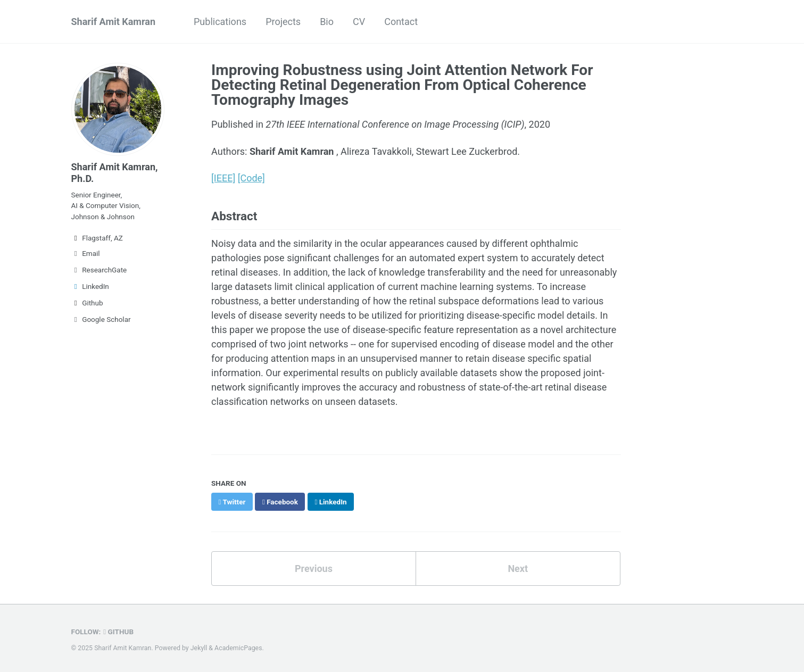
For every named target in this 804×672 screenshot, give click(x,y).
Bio (327, 22)
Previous (314, 569)
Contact (401, 22)
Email (86, 253)
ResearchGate (99, 270)
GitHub (118, 632)
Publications (220, 22)
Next (518, 569)
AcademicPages (238, 648)
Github (87, 303)
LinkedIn (90, 286)
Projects (283, 22)
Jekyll (199, 648)
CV (359, 22)
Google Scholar (101, 319)
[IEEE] (223, 178)
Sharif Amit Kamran (114, 22)
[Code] (251, 178)
